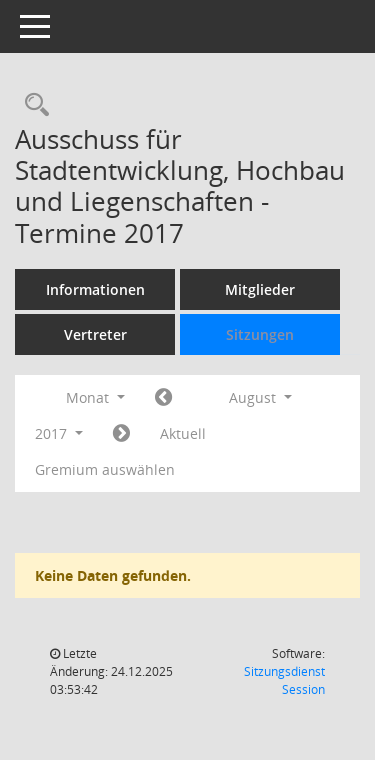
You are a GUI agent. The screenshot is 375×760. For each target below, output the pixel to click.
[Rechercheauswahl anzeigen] (32, 105)
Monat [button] (95, 397)
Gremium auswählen (105, 469)
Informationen (95, 289)
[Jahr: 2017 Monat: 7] (163, 398)
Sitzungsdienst (284, 680)
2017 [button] (59, 433)
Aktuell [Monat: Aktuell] (183, 433)
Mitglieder (260, 289)
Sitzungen (260, 334)
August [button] (260, 397)
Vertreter (95, 334)
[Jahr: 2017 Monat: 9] (121, 434)
